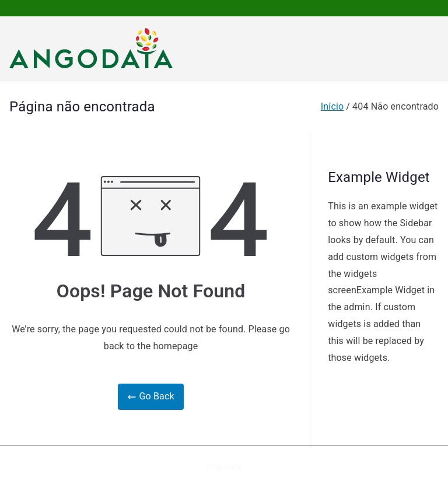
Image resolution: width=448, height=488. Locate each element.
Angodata (224, 466)
